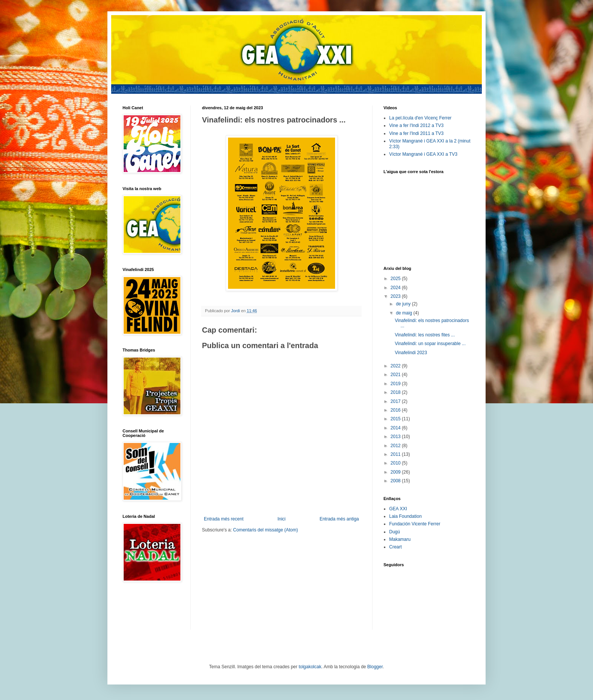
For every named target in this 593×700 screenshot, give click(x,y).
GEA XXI (398, 509)
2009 (396, 472)
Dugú (395, 532)
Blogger (375, 667)
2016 (396, 410)
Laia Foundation (405, 516)
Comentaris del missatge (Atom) (265, 530)
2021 (396, 375)
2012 (396, 446)
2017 (396, 401)
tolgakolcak (310, 667)
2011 (396, 454)
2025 (396, 279)
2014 (396, 428)
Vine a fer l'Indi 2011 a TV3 (416, 133)
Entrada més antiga (339, 519)
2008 (396, 481)
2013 (396, 437)
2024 (396, 288)
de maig (405, 313)
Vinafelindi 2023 (411, 353)
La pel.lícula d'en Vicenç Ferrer (420, 118)
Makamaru (400, 539)
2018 (396, 392)
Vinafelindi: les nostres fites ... (425, 335)
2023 (396, 296)
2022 (396, 366)
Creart (395, 547)
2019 (396, 384)
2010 (396, 463)
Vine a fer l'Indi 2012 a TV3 (416, 125)
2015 (396, 419)
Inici (282, 519)
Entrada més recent (224, 519)
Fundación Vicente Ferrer (415, 524)
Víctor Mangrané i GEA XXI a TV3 (423, 154)
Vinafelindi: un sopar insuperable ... (430, 344)
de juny (404, 304)
